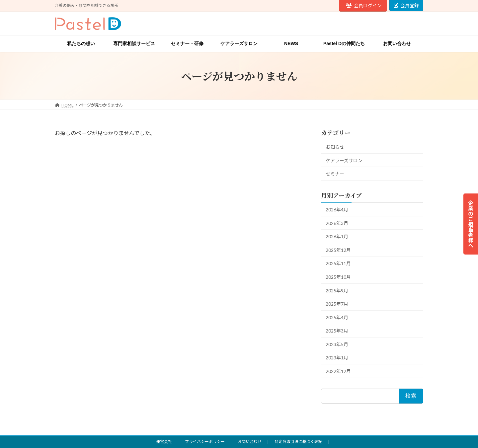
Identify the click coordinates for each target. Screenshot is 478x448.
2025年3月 (337, 331)
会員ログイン (364, 5)
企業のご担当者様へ (471, 224)
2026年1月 (337, 236)
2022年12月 (338, 371)
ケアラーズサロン (344, 160)
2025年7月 (337, 304)
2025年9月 (337, 291)
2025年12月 (338, 250)
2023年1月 (337, 358)
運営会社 (164, 442)
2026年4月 (337, 210)
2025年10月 (338, 277)
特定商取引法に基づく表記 (298, 442)
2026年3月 (337, 223)
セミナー (335, 174)
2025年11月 (338, 263)
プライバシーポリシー (205, 442)
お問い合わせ (250, 442)
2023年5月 (337, 344)
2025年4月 (337, 317)
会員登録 (406, 5)
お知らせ (335, 147)
